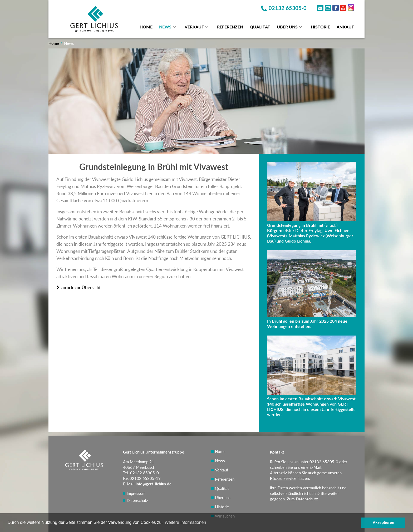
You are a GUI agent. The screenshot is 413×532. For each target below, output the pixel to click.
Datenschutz (137, 500)
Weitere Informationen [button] (185, 522)
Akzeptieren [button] (383, 523)
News (165, 27)
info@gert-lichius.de (154, 484)
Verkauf (194, 27)
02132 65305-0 (324, 462)
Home (146, 27)
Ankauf (345, 27)
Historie (320, 27)
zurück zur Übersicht (78, 287)
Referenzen (230, 27)
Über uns (287, 27)
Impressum (136, 493)
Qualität (260, 27)
